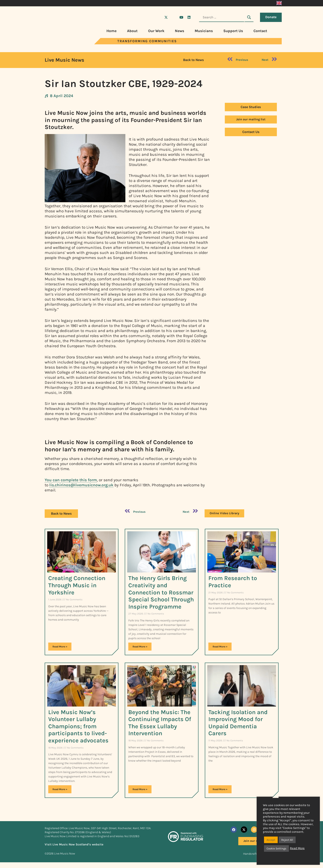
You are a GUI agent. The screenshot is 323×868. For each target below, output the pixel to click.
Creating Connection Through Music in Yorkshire (77, 585)
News (180, 31)
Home (111, 31)
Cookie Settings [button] (276, 848)
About (132, 31)
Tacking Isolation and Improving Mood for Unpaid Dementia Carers (238, 723)
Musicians (204, 31)
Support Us (233, 31)
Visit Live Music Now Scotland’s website (74, 844)
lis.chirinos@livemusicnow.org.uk (81, 485)
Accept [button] (271, 840)
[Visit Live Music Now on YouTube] (181, 17)
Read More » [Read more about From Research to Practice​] (220, 647)
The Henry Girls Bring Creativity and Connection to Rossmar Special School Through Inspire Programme (161, 592)
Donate (271, 17)
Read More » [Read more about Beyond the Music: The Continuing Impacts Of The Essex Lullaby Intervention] (140, 789)
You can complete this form (71, 480)
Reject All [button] (287, 840)
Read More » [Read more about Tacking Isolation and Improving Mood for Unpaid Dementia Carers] (220, 789)
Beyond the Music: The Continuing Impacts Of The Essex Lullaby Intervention (160, 723)
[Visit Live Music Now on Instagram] (174, 17)
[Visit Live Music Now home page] (57, 43)
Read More (297, 848)
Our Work (156, 31)
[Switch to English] (279, 3)
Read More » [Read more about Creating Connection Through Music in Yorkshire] (60, 647)
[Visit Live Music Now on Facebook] (158, 17)
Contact (260, 31)
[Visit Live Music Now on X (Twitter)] (166, 17)
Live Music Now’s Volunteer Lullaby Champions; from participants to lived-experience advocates (78, 726)
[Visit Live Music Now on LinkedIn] (189, 17)
